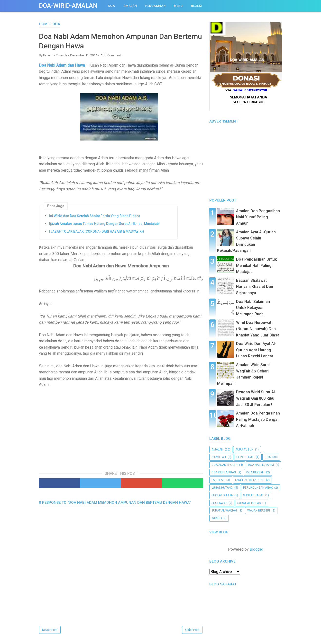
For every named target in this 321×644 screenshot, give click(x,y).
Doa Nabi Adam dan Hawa (62, 65)
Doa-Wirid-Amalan (68, 6)
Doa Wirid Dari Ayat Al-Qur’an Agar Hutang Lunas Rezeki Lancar (256, 350)
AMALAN (130, 6)
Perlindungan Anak (258, 488)
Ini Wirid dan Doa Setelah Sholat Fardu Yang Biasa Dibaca (95, 216)
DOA (112, 6)
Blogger (256, 549)
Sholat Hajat (253, 495)
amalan (217, 450)
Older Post (192, 630)
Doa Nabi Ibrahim (261, 465)
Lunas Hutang (222, 488)
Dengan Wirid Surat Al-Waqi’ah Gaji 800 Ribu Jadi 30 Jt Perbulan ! (256, 398)
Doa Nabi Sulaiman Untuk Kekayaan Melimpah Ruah (253, 308)
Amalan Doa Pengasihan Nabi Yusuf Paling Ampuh (258, 217)
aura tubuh (244, 450)
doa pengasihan (224, 472)
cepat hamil (245, 457)
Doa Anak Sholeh (225, 465)
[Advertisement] (121, 427)
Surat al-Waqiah (224, 511)
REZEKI (197, 6)
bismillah (219, 457)
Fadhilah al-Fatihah (250, 480)
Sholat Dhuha (222, 495)
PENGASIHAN (156, 6)
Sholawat (219, 503)
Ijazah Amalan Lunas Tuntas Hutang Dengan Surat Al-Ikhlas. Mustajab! (104, 224)
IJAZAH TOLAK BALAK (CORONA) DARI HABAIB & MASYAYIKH (97, 231)
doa (268, 457)
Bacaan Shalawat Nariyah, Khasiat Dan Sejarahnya (255, 287)
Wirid (216, 518)
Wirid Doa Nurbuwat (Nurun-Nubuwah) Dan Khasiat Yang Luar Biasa (258, 329)
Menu (178, 6)
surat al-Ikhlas (249, 503)
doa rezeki (255, 472)
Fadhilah (218, 480)
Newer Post (50, 630)
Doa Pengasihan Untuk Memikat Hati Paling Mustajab (256, 265)
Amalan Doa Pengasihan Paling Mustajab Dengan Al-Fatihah (258, 419)
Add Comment (111, 55)
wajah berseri (259, 511)
